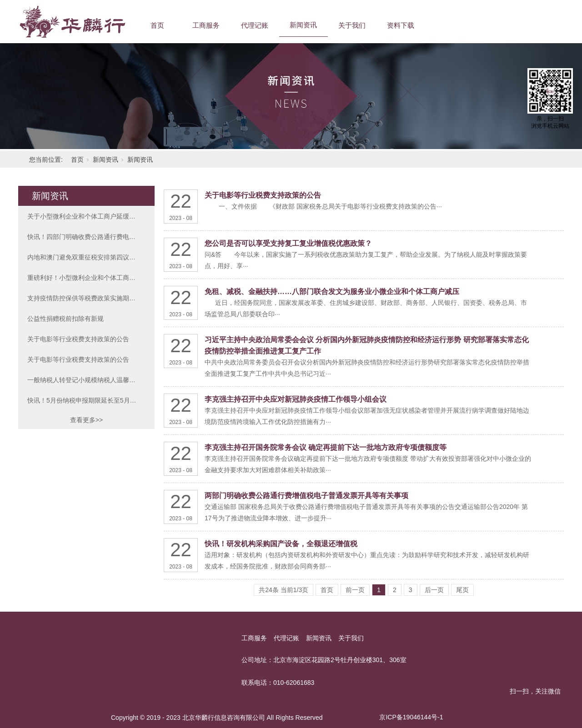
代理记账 (255, 25)
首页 (157, 25)
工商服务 (206, 25)
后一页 (434, 590)
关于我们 (352, 25)
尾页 (462, 590)
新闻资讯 (303, 25)
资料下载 (401, 25)
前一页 (355, 590)
